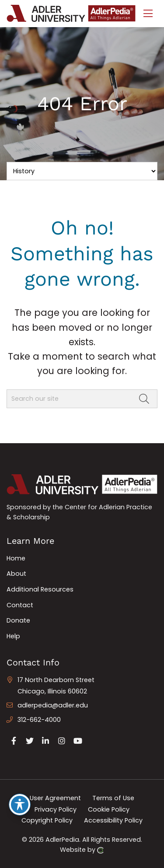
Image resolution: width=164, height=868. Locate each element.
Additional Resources (40, 589)
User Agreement (55, 798)
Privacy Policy (56, 809)
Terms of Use (113, 798)
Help (13, 636)
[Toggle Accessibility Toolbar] (20, 805)
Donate (18, 620)
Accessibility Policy (113, 820)
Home (16, 558)
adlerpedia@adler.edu (53, 705)
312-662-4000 (39, 720)
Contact (20, 605)
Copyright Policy (47, 820)
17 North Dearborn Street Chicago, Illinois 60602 (56, 686)
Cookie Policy (109, 809)
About (16, 574)
